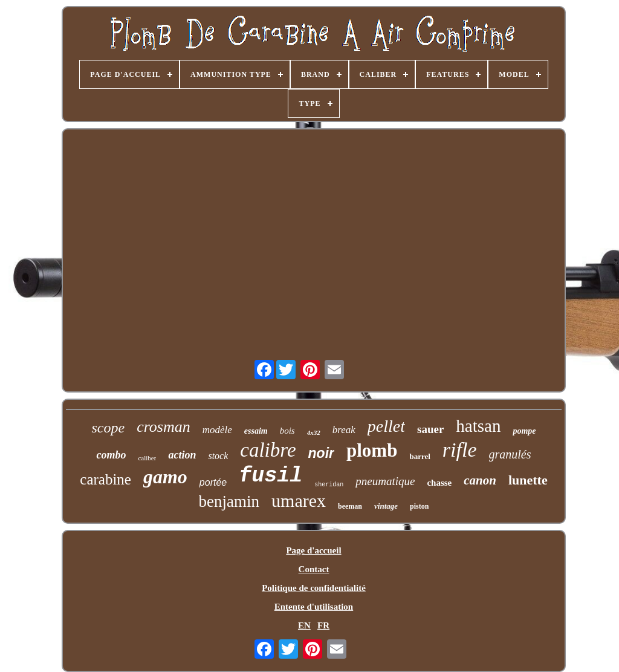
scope (108, 428)
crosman (164, 427)
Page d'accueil (313, 550)
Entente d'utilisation (314, 607)
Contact (314, 569)
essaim (256, 431)
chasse (439, 483)
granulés (510, 454)
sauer (430, 429)
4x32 (314, 432)
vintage (386, 506)
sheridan (329, 485)
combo (111, 455)
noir (321, 453)
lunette (528, 480)
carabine (105, 479)
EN (304, 625)
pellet (386, 426)
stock (218, 456)
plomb (372, 450)
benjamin (229, 501)
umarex (299, 501)
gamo (165, 477)
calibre (268, 450)
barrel (420, 456)
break (344, 430)
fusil (271, 476)
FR (323, 625)
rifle (460, 450)
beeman (350, 506)
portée (213, 482)
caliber (147, 458)
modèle (217, 430)
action (182, 455)
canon (480, 480)
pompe (524, 431)
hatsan (478, 426)
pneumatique (385, 481)
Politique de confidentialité (314, 588)
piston (419, 506)
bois (287, 431)
